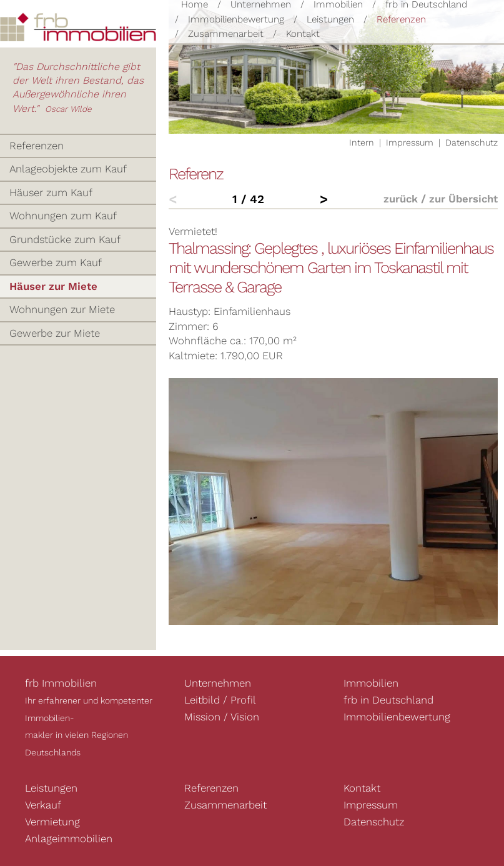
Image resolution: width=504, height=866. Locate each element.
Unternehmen (218, 683)
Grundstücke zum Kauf (65, 239)
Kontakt (303, 34)
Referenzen (401, 19)
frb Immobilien (61, 683)
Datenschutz (472, 142)
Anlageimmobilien (69, 839)
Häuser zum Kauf (51, 192)
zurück (401, 199)
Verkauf (43, 805)
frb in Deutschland (388, 700)
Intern (362, 142)
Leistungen (330, 19)
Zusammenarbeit (226, 34)
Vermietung (52, 822)
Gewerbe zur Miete (55, 333)
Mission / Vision (222, 717)
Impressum (410, 142)
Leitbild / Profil (220, 700)
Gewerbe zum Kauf (56, 262)
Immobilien (371, 683)
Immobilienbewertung (236, 19)
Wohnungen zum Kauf (63, 216)
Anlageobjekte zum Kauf (68, 169)
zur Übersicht (463, 199)
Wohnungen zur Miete (62, 309)
